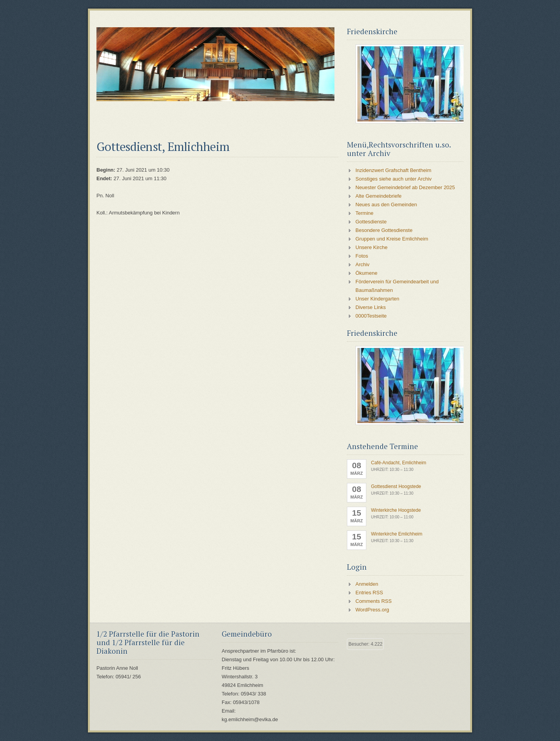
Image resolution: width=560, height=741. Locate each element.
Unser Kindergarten (377, 299)
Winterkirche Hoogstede (396, 510)
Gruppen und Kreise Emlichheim (392, 239)
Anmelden (367, 584)
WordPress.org (372, 610)
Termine (364, 213)
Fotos (362, 256)
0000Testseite (371, 316)
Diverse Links (371, 307)
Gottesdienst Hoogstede (396, 486)
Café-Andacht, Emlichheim (399, 463)
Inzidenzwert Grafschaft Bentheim (393, 170)
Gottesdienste (371, 222)
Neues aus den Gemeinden (386, 205)
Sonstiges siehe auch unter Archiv (394, 179)
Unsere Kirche (371, 247)
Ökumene (366, 273)
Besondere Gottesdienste (384, 230)
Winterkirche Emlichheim (397, 534)
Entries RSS (369, 593)
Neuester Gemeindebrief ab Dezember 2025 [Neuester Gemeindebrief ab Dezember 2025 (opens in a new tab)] (405, 187)
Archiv (362, 264)
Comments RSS (374, 601)
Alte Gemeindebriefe (379, 196)
